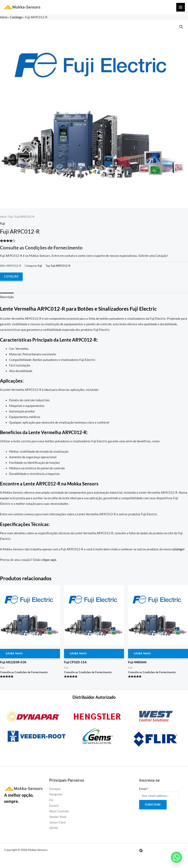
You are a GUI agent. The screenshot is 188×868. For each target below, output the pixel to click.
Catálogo (16, 17)
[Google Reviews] (141, 850)
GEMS (54, 828)
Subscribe (153, 805)
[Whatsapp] (176, 857)
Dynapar (55, 789)
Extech (54, 806)
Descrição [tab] (7, 297)
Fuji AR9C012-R (61, 266)
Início (4, 17)
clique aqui (49, 560)
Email (144, 789)
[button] (181, 27)
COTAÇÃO (11, 276)
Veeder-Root (58, 817)
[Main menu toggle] (181, 7)
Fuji (11, 217)
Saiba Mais (14, 653)
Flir (51, 800)
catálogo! (178, 549)
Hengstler (56, 794)
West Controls (59, 811)
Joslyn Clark (58, 822)
